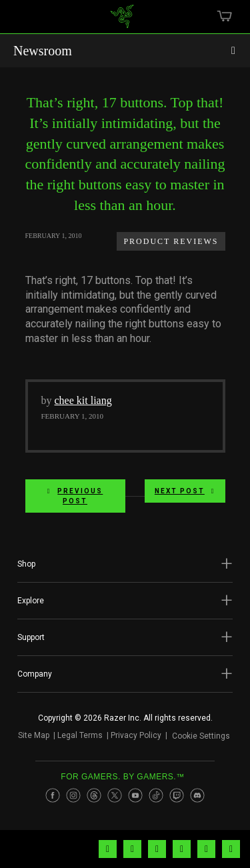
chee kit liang (83, 400)
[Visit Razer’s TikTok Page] (156, 795)
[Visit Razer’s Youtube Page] (135, 795)
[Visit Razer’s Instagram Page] (73, 795)
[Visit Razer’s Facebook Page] (53, 795)
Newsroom (43, 51)
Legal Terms (80, 735)
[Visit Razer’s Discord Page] (197, 795)
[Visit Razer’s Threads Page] (94, 795)
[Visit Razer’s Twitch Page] (177, 795)
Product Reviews (171, 241)
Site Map (34, 735)
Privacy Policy (136, 735)
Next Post (185, 491)
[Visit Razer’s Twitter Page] (115, 795)
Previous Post (75, 496)
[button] (125, 564)
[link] (122, 21)
